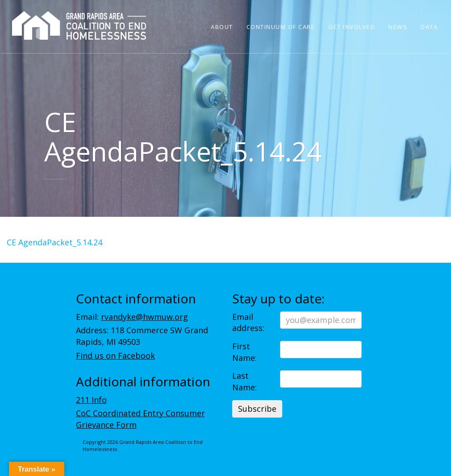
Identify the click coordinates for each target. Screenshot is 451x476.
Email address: (248, 323)
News (398, 27)
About (222, 27)
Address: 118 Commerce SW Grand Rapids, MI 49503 (142, 336)
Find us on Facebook (115, 356)
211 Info (91, 400)
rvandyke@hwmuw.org (144, 317)
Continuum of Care (281, 27)
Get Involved (352, 27)
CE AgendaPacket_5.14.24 (54, 242)
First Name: (244, 352)
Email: (132, 317)
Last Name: (244, 381)
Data (429, 27)
